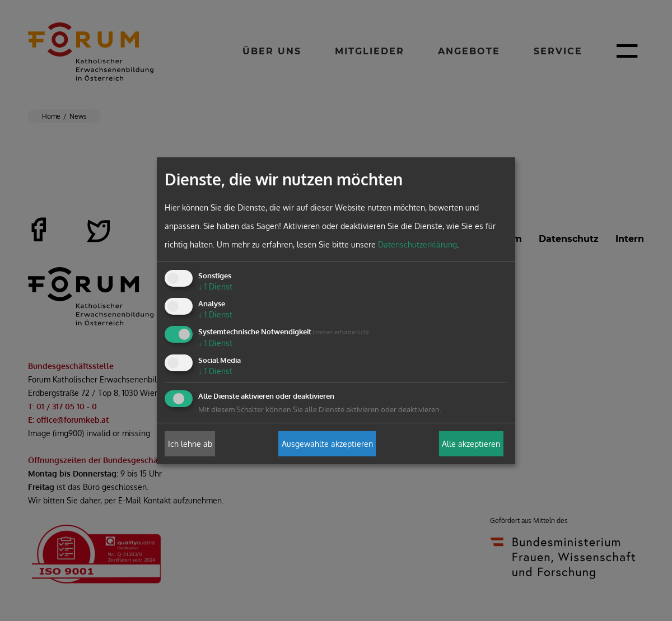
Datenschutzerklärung (417, 244)
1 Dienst (215, 286)
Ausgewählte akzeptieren (327, 444)
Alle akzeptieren (471, 444)
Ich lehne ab (190, 444)
